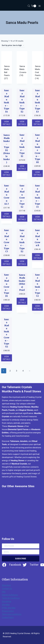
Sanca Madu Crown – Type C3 (7, 241)
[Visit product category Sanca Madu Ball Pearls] (7, 67)
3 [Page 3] (17, 371)
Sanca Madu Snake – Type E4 (7, 101)
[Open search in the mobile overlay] (29, 6)
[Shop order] (13, 45)
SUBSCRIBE (21, 559)
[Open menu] (39, 6)
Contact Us (7, 588)
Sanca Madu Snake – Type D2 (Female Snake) (7, 149)
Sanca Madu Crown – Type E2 (22, 196)
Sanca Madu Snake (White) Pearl (22, 283)
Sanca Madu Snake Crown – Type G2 (7, 333)
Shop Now (6, 585)
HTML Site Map (9, 608)
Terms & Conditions (11, 598)
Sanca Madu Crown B (37, 238)
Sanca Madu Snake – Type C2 (37, 285)
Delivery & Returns (10, 595)
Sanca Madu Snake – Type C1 (37, 196)
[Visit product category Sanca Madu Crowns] (22, 66)
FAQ (4, 592)
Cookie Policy (8, 617)
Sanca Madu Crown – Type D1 (7, 285)
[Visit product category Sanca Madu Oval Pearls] (37, 67)
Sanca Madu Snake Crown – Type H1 (37, 149)
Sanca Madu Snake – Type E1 (22, 146)
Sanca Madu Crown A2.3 (7, 195)
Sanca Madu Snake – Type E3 (37, 101)
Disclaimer (7, 601)
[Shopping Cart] (34, 6)
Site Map (6, 605)
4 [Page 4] (23, 371)
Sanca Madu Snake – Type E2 (22, 101)
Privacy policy (8, 611)
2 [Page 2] (10, 371)
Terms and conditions (12, 614)
